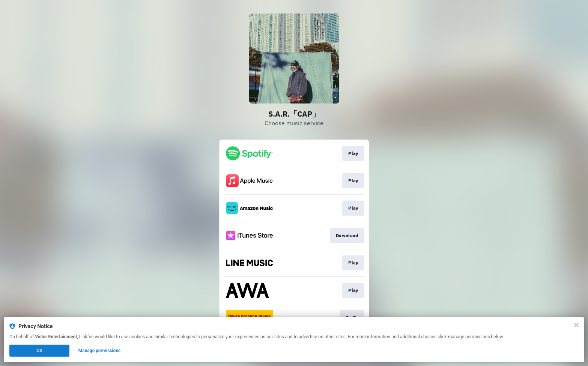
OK (39, 351)
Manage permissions (100, 351)
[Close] (576, 325)
